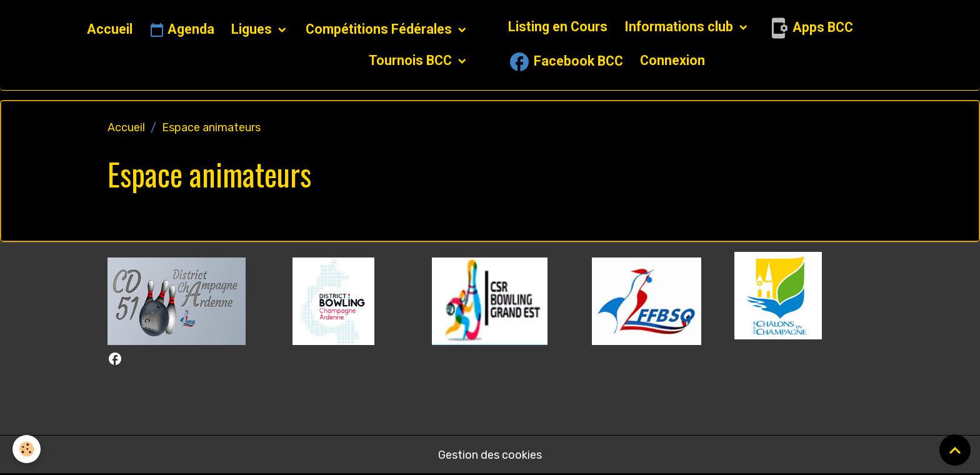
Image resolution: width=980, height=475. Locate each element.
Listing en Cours (558, 27)
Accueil (110, 29)
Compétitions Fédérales (380, 29)
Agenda (182, 30)
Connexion (672, 60)
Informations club (680, 27)
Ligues (253, 29)
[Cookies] (27, 449)
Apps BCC (810, 28)
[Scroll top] (955, 450)
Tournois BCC (412, 60)
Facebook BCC (566, 62)
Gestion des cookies (490, 455)
